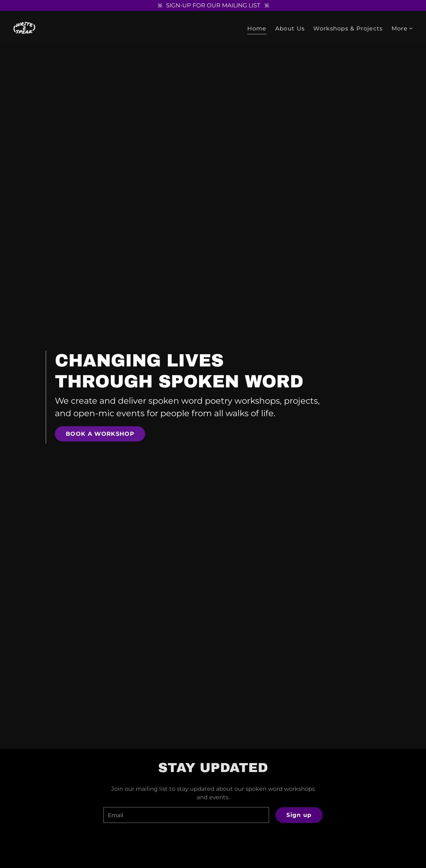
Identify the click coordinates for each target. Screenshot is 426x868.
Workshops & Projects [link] (348, 29)
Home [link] (257, 29)
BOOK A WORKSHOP (100, 434)
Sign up (299, 815)
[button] (402, 29)
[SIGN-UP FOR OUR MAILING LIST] (213, 5)
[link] (25, 28)
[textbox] (186, 815)
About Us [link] (290, 29)
